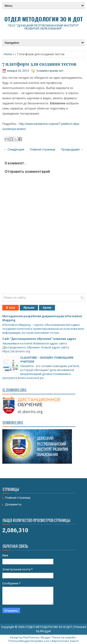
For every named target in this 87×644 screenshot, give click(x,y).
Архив (47, 308)
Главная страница (43, 149)
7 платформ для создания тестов (39, 64)
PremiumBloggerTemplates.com (29, 641)
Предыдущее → (72, 149)
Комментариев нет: (50, 71)
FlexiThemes (31, 638)
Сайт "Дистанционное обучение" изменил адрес (39, 339)
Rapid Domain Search (65, 641)
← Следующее (14, 149)
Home (8, 54)
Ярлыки (29, 308)
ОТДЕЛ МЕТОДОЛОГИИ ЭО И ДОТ (44, 19)
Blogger (45, 631)
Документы (13, 504)
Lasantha (70, 638)
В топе (11, 308)
